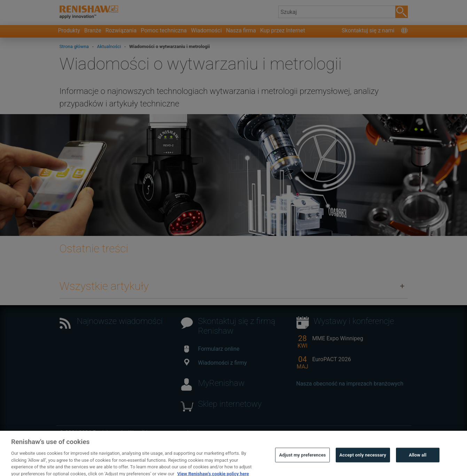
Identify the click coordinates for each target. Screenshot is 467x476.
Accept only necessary (363, 466)
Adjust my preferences (302, 466)
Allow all (418, 466)
